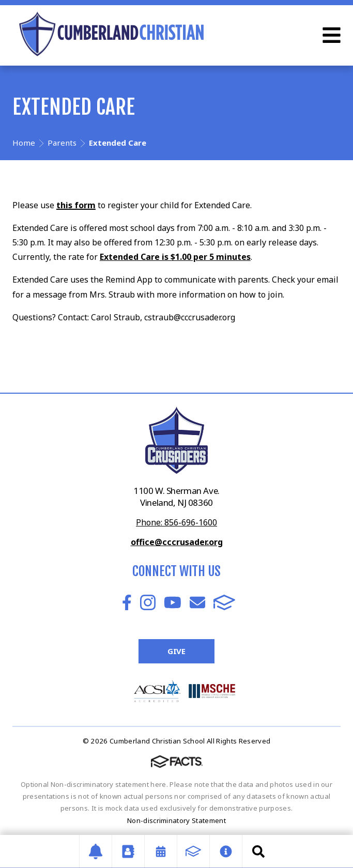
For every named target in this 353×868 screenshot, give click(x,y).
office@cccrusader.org (177, 542)
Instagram (148, 602)
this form (76, 205)
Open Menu (332, 35)
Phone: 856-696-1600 (177, 522)
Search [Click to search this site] (258, 851)
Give (177, 651)
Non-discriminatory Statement (177, 820)
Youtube (173, 602)
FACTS (224, 602)
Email (197, 602)
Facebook (127, 602)
